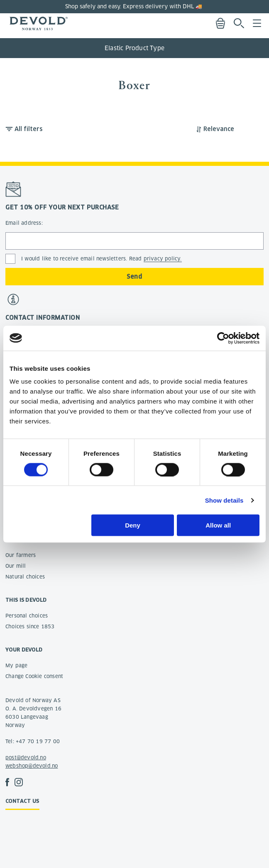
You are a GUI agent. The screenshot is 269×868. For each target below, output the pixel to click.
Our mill (16, 566)
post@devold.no (26, 757)
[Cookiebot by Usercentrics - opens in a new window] (223, 338)
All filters (28, 129)
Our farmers (21, 555)
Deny (133, 525)
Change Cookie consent (34, 676)
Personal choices (27, 616)
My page (16, 665)
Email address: (24, 223)
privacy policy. (163, 259)
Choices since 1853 (30, 626)
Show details (224, 500)
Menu (257, 23)
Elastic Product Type (134, 48)
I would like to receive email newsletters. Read (101, 259)
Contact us (22, 801)
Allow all (218, 525)
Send (134, 277)
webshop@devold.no (32, 766)
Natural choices (25, 577)
